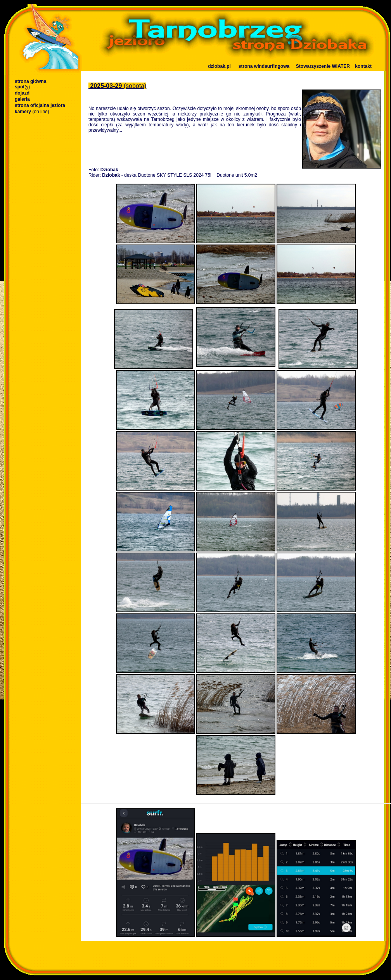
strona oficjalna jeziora (40, 105)
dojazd (22, 93)
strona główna (30, 81)
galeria (22, 99)
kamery (32, 112)
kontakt (363, 66)
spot (22, 87)
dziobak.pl (219, 66)
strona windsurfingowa (264, 66)
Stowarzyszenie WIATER (323, 66)
